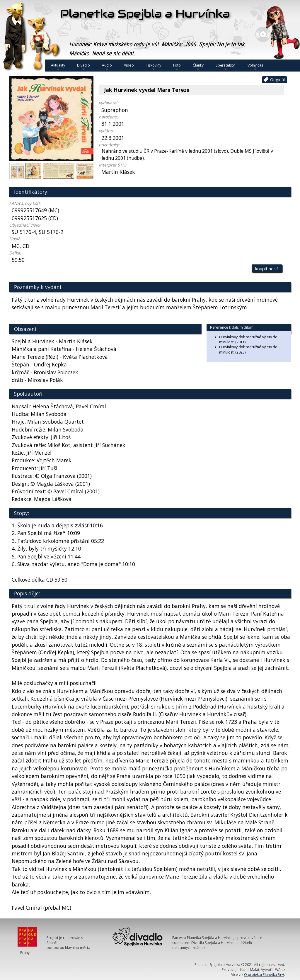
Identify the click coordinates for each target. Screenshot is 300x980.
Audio (107, 67)
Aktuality (58, 67)
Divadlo (83, 67)
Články (198, 67)
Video (129, 65)
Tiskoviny (154, 67)
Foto (177, 67)
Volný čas (255, 67)
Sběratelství (226, 67)
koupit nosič (267, 269)
